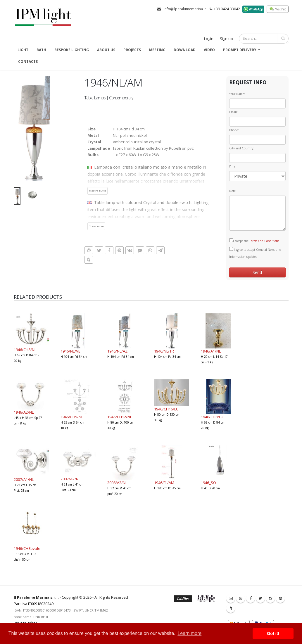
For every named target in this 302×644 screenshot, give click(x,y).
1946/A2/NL (24, 412)
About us (106, 50)
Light (23, 50)
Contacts (28, 62)
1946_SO (208, 483)
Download (185, 50)
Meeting (157, 50)
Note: (233, 191)
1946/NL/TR (164, 351)
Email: (233, 112)
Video (209, 50)
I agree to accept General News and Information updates (255, 253)
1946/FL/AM (164, 483)
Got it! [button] (273, 633)
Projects (132, 50)
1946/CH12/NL (120, 417)
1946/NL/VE (70, 351)
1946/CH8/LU (212, 417)
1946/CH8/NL (25, 350)
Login (209, 39)
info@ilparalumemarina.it (185, 9)
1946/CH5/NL (72, 417)
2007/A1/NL (24, 479)
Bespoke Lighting (72, 50)
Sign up (226, 39)
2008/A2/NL (117, 483)
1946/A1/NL (211, 351)
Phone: (234, 130)
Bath (41, 50)
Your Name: (237, 94)
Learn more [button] (189, 633)
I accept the (254, 241)
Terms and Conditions (264, 241)
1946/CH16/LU (166, 409)
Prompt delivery (240, 50)
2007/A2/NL (70, 479)
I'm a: (233, 166)
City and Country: (242, 148)
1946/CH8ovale (27, 548)
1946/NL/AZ (117, 351)
